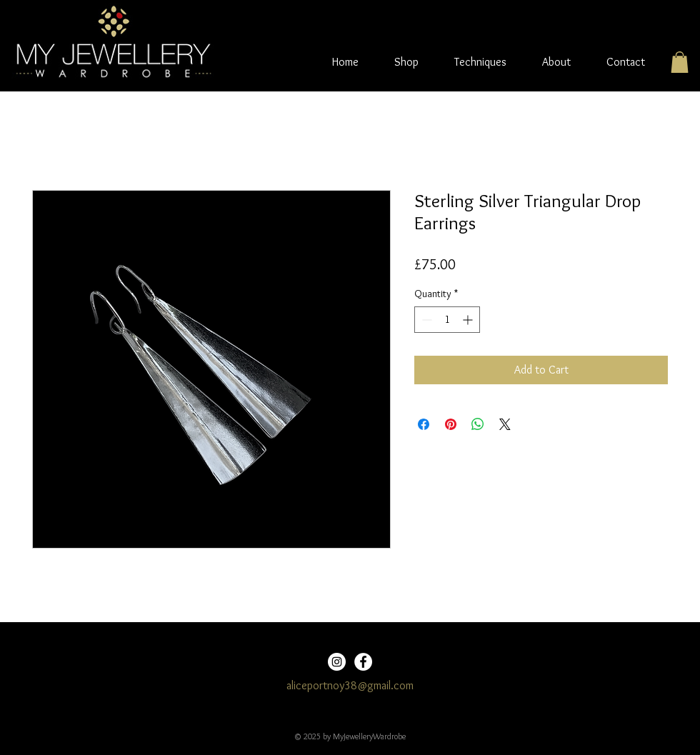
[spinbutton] (447, 320)
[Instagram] (337, 662)
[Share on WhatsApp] (478, 424)
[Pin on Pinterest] (451, 424)
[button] (680, 62)
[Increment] (469, 320)
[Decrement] (425, 320)
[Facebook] (363, 662)
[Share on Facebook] (424, 424)
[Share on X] (505, 424)
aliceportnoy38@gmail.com (350, 685)
